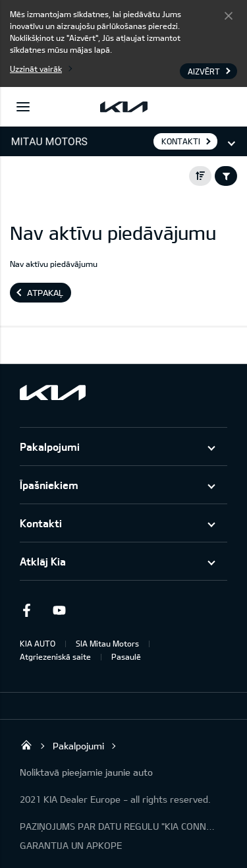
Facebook (26, 610)
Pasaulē (126, 656)
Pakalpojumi (50, 447)
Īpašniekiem (49, 485)
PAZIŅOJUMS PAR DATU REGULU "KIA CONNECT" (119, 826)
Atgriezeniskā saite (55, 656)
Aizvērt (229, 15)
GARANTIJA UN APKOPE (71, 845)
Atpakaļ (45, 293)
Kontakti (41, 523)
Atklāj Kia (43, 561)
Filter (226, 176)
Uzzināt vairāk (36, 69)
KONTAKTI (181, 141)
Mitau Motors (26, 745)
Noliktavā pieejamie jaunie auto (86, 772)
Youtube (59, 610)
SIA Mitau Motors (107, 643)
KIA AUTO (38, 643)
